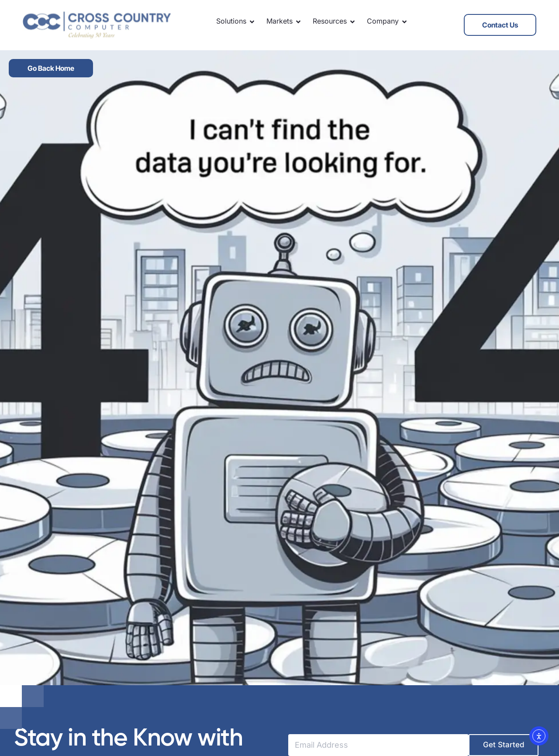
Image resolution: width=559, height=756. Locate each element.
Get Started (504, 745)
